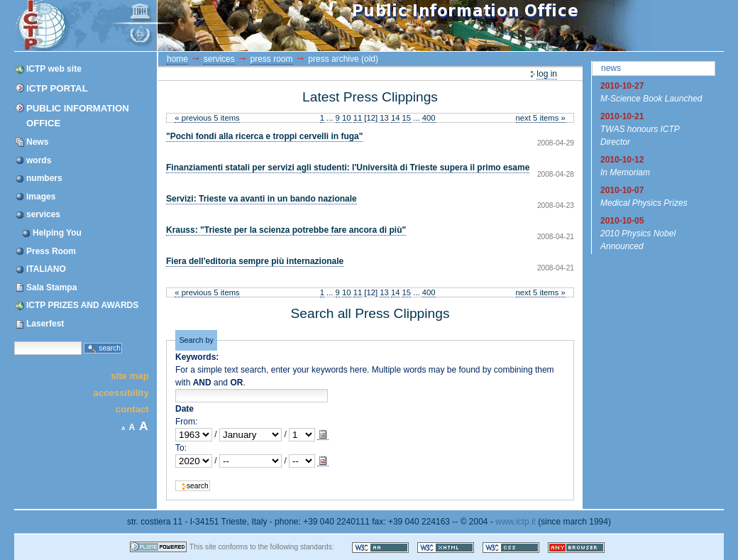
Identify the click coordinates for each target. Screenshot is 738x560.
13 (384, 118)
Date (184, 409)
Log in (547, 74)
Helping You (57, 233)
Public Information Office (78, 116)
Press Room (51, 251)
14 (396, 118)
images (41, 197)
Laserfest (45, 324)
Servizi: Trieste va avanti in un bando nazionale (261, 199)
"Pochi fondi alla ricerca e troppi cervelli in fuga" (264, 136)
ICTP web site (54, 69)
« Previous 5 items (207, 118)
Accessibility (121, 392)
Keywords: (197, 357)
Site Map (130, 376)
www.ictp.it (516, 522)
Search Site (14, 341)
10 (347, 118)
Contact (132, 409)
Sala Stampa (51, 287)
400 (429, 118)
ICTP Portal (282, 26)
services (43, 214)
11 (358, 118)
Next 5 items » (541, 118)
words (39, 160)
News (37, 142)
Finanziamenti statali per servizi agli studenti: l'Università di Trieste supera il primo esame (348, 168)
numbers (44, 178)
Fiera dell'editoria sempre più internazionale (255, 261)
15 (407, 118)
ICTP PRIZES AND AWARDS (82, 305)
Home (177, 59)
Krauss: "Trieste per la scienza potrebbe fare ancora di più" (286, 230)
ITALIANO (46, 269)
